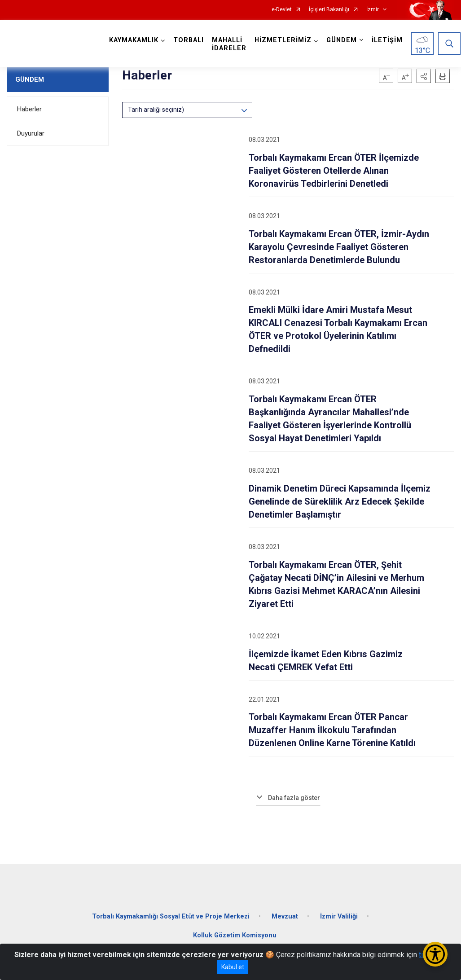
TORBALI (189, 40)
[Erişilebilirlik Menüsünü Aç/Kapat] (435, 954)
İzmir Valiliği (339, 914)
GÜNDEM (30, 79)
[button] (424, 76)
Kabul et (233, 967)
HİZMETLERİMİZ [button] (283, 40)
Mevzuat (285, 914)
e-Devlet (282, 10)
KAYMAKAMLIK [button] (134, 40)
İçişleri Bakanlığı (329, 10)
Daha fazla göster (294, 798)
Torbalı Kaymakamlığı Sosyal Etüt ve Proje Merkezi (171, 914)
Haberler (29, 109)
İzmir (373, 10)
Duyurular (31, 133)
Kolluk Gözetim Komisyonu (235, 933)
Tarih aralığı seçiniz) (156, 110)
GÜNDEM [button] (342, 40)
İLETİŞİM (388, 40)
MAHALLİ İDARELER (230, 44)
